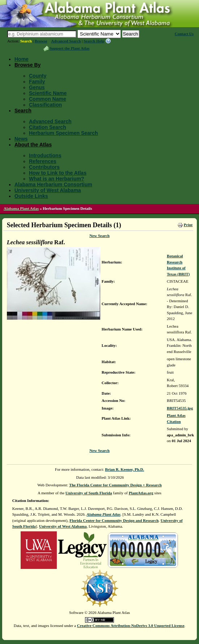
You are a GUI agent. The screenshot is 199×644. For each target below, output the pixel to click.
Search (26, 41)
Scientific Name (48, 93)
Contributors (44, 167)
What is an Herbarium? (56, 179)
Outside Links (31, 196)
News (21, 139)
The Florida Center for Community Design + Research (115, 485)
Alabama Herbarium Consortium (53, 184)
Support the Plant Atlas (69, 48)
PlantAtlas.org (141, 493)
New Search (99, 236)
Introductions (45, 155)
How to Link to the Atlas (58, 173)
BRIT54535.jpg (180, 408)
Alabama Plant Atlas (21, 208)
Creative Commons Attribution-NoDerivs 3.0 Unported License (131, 626)
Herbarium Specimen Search (63, 133)
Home (22, 59)
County (38, 76)
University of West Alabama (48, 190)
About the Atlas (33, 145)
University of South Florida (89, 493)
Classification (45, 105)
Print (188, 225)
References (43, 161)
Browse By (27, 65)
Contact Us (184, 34)
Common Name (48, 99)
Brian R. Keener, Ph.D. (124, 469)
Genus (37, 87)
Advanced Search (66, 41)
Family (37, 82)
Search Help (94, 41)
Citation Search (48, 127)
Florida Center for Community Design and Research (114, 520)
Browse (41, 41)
